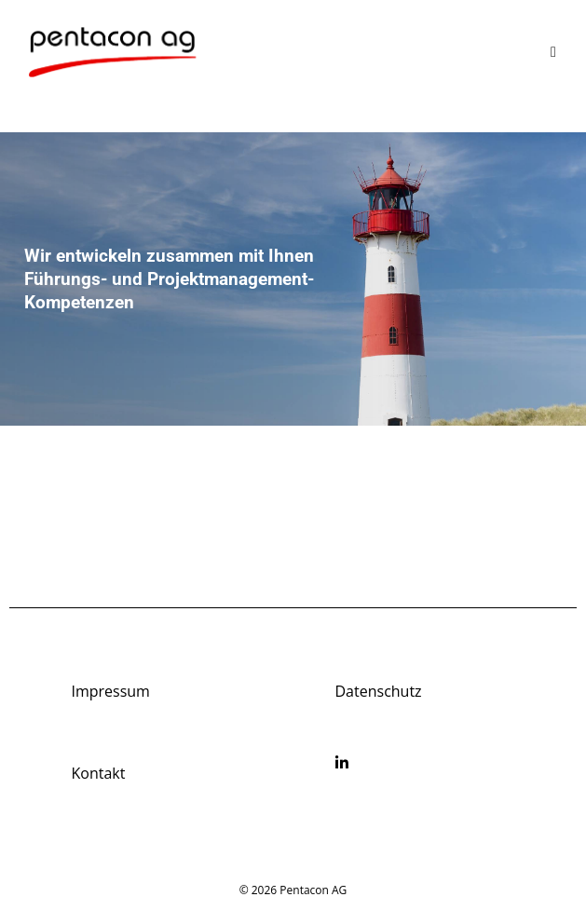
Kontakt (98, 773)
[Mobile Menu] (553, 51)
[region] (293, 279)
